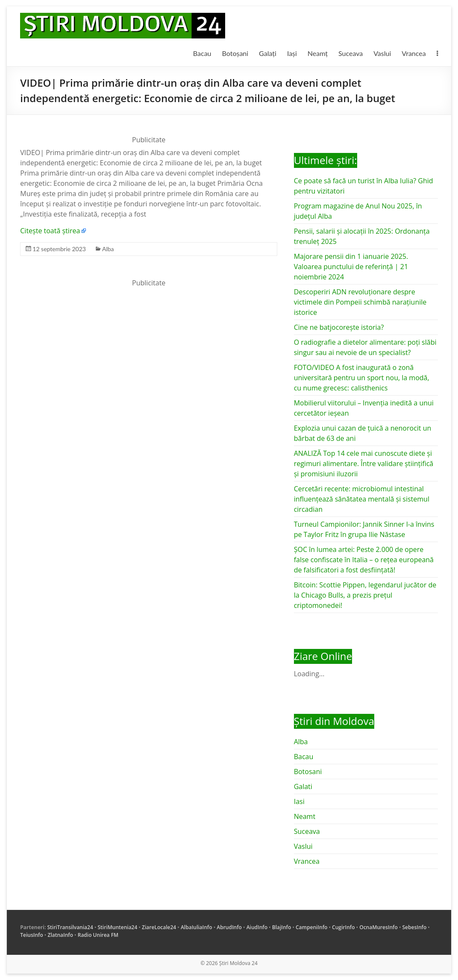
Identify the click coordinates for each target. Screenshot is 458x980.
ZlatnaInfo (60, 935)
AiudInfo (257, 927)
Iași (292, 53)
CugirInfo (343, 927)
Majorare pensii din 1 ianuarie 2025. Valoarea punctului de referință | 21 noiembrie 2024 (351, 267)
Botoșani (235, 53)
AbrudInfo (229, 927)
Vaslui (382, 53)
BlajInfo (282, 927)
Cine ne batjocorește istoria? (339, 327)
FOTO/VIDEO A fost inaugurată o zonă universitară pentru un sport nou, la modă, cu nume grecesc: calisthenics (362, 378)
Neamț (318, 53)
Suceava (351, 53)
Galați (268, 53)
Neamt (305, 816)
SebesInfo (415, 927)
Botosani (308, 772)
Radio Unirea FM (98, 935)
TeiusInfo (31, 935)
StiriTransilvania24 (70, 927)
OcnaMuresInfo (379, 927)
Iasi (299, 801)
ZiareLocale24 (159, 927)
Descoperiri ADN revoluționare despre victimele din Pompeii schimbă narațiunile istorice (360, 302)
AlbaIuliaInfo (197, 927)
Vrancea (414, 53)
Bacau (202, 53)
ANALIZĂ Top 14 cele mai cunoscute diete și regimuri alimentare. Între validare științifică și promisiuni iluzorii (364, 464)
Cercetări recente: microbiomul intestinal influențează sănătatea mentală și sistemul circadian (362, 499)
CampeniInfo (311, 927)
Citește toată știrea (50, 231)
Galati (303, 786)
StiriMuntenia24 (118, 927)
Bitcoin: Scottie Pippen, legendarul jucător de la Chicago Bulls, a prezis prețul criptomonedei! (365, 595)
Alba (108, 249)
